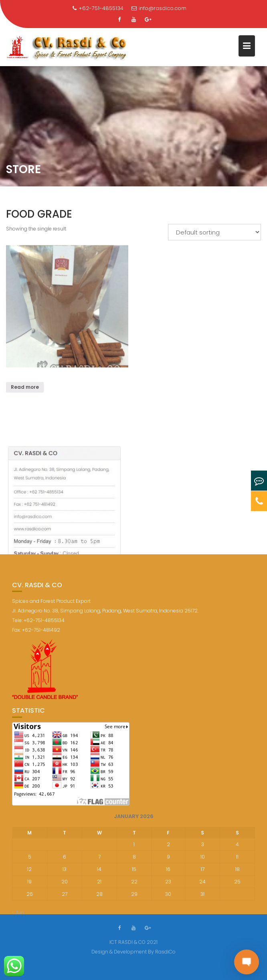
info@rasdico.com (159, 8)
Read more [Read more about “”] (25, 388)
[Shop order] (214, 233)
